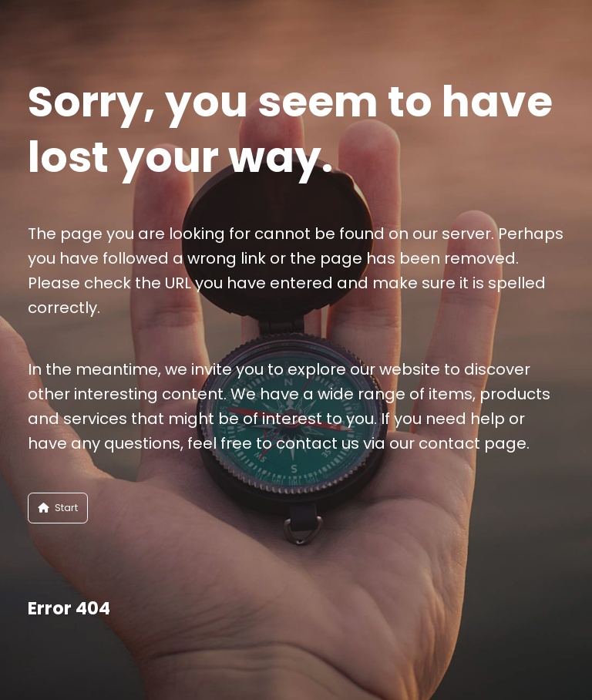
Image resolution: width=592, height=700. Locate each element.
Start (58, 508)
